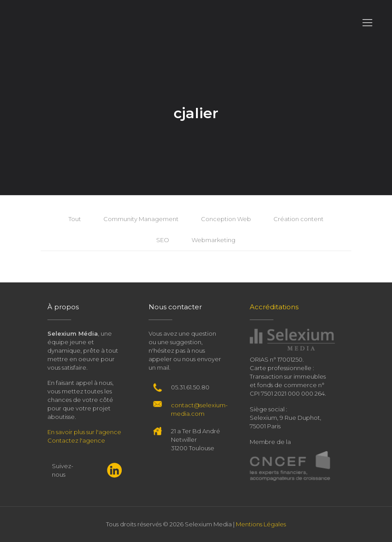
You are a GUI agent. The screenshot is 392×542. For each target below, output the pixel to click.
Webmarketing (213, 240)
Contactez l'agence (76, 440)
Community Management (141, 219)
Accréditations (274, 307)
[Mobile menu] (367, 23)
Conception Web (226, 219)
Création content (298, 219)
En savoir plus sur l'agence (84, 432)
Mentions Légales (261, 524)
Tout (75, 219)
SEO (163, 240)
